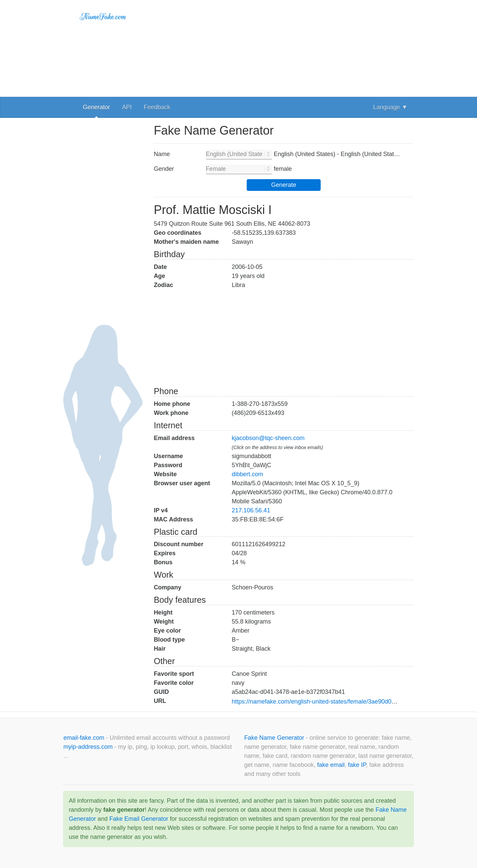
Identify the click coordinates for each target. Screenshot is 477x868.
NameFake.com (103, 17)
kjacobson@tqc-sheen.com (268, 438)
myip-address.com (88, 747)
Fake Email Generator (139, 819)
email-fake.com (85, 738)
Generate (284, 185)
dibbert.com (247, 474)
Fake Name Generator (275, 738)
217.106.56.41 (251, 510)
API (127, 107)
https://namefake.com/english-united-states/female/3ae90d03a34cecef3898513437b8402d (352, 702)
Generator (96, 107)
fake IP (357, 765)
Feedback (157, 107)
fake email (331, 765)
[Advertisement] (284, 47)
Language (390, 107)
